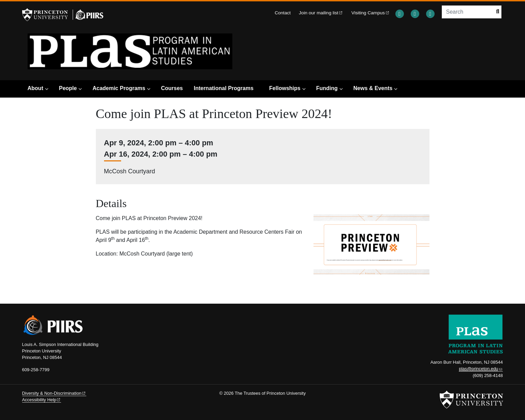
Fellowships (285, 88)
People (68, 88)
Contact (283, 13)
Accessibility (42, 400)
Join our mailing (321, 13)
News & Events (373, 88)
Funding (327, 88)
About (35, 88)
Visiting (370, 13)
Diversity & (54, 393)
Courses (172, 88)
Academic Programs (119, 88)
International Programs (224, 88)
